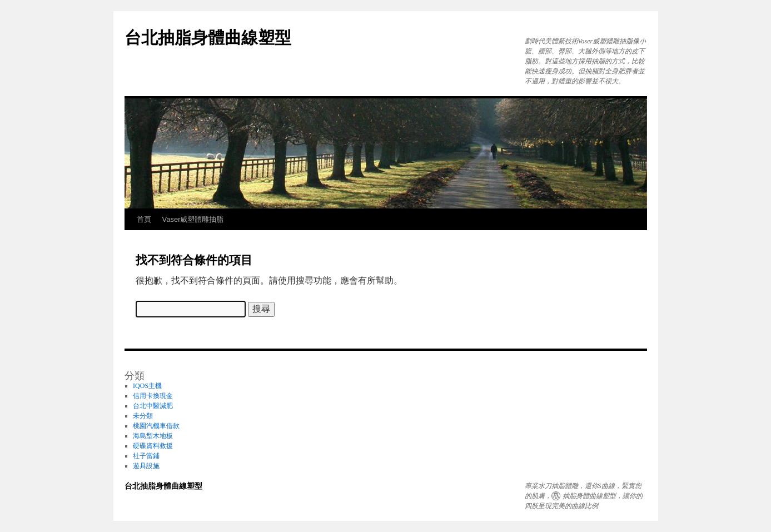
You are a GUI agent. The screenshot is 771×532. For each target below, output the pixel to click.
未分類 (143, 416)
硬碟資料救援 (153, 446)
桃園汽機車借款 (156, 426)
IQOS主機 (147, 386)
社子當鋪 (146, 456)
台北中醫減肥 (153, 406)
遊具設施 (146, 466)
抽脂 (569, 496)
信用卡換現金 (153, 396)
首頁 (144, 219)
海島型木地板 (153, 436)
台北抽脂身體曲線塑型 (208, 38)
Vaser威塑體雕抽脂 (193, 219)
